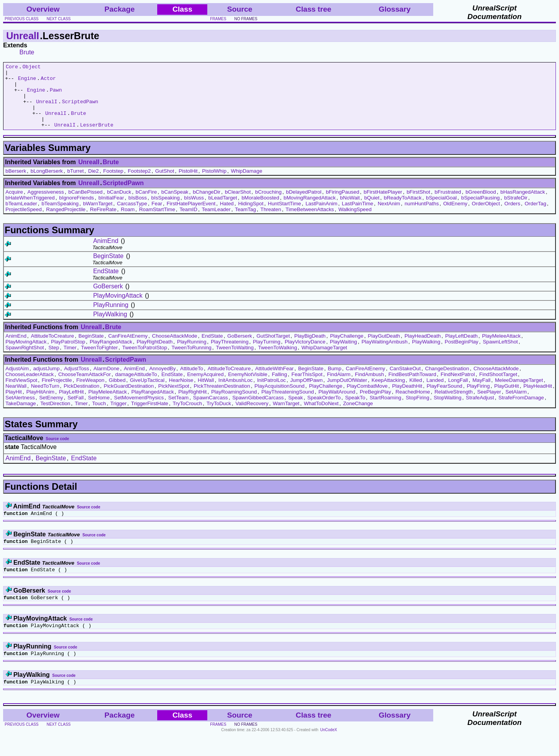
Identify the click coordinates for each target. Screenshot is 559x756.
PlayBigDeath (310, 349)
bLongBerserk (47, 184)
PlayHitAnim (41, 405)
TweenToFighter (100, 360)
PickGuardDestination (129, 399)
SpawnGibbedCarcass (258, 410)
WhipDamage (247, 184)
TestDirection (55, 416)
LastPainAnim (321, 216)
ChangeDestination (447, 381)
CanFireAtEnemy (128, 349)
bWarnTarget (98, 216)
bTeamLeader (21, 216)
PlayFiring (478, 399)
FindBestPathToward (412, 387)
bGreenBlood (481, 205)
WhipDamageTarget (325, 360)
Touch (99, 416)
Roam (128, 222)
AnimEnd (106, 254)
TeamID (188, 222)
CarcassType (132, 216)
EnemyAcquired (205, 387)
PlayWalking (110, 327)
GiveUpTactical (147, 393)
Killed (416, 393)
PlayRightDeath (155, 355)
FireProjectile (57, 393)
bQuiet (372, 211)
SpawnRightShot (25, 360)
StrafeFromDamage (521, 410)
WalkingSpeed (355, 222)
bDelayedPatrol (304, 205)
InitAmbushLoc (236, 393)
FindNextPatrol (458, 387)
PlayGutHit (507, 399)
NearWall (16, 399)
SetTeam (178, 410)
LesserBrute (97, 137)
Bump (335, 381)
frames (218, 19)
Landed (435, 393)
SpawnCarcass (210, 410)
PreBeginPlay (376, 405)
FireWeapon (90, 393)
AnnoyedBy (162, 381)
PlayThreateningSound (288, 405)
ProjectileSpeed (23, 222)
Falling (279, 387)
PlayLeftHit (71, 405)
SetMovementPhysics (139, 410)
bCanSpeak (175, 205)
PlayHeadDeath (423, 349)
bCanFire (146, 205)
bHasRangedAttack (523, 205)
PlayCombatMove (367, 399)
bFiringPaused (342, 205)
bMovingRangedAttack (310, 211)
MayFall (482, 393)
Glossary (395, 9)
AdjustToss (76, 381)
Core (12, 68)
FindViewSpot (21, 393)
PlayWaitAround (337, 405)
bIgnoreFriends (76, 211)
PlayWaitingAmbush (385, 355)
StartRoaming (385, 410)
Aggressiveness (46, 205)
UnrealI (23, 36)
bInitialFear (111, 211)
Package (120, 9)
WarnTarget (286, 416)
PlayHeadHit (538, 399)
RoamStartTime (157, 222)
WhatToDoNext (321, 416)
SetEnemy (51, 410)
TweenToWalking (278, 360)
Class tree (314, 9)
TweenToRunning (192, 360)
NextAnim (389, 216)
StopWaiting (447, 410)
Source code (57, 452)
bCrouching (268, 205)
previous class (22, 19)
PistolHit (188, 184)
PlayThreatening (230, 355)
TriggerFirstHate (149, 416)
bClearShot (238, 205)
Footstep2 (139, 184)
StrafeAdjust (480, 410)
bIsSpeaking (166, 211)
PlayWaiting (344, 355)
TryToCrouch (187, 416)
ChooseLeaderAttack (30, 387)
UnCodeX (329, 751)
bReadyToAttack (403, 211)
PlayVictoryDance (305, 355)
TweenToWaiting (235, 360)
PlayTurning (266, 355)
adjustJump (46, 381)
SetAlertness (20, 410)
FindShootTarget (498, 387)
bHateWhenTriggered (30, 211)
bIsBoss (138, 211)
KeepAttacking (388, 393)
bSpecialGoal (441, 211)
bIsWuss (194, 211)
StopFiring (418, 410)
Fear (157, 216)
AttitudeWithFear (274, 381)
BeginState (108, 269)
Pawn (56, 95)
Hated (227, 216)
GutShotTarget (273, 349)
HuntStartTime (284, 216)
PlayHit (14, 405)
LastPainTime (358, 216)
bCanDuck (119, 205)
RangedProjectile (66, 222)
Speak (295, 410)
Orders (512, 216)
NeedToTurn (45, 399)
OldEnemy (455, 216)
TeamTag (245, 222)
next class (59, 19)
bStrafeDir (516, 211)
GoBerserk (108, 299)
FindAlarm (339, 387)
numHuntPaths (422, 216)
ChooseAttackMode (175, 349)
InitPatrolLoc (271, 393)
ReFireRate (103, 222)
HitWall (206, 393)
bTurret (75, 184)
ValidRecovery (252, 416)
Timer (70, 360)
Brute (27, 52)
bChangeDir (207, 205)
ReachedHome (413, 405)
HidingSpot (251, 216)
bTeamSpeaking (60, 216)
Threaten (271, 222)
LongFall (458, 393)
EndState (106, 284)
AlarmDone (107, 381)
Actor (48, 81)
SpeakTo (355, 410)
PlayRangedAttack (111, 355)
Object (32, 68)
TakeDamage (21, 416)
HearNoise (181, 393)
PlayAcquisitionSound (280, 399)
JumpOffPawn (306, 393)
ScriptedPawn (80, 109)
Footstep (113, 184)
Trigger (118, 416)
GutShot (165, 184)
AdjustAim (17, 381)
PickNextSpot (174, 399)
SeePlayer (489, 405)
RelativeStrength (454, 405)
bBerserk (16, 184)
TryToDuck (219, 416)
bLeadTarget (223, 211)
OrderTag (536, 216)
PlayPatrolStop (68, 355)
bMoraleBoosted (260, 211)
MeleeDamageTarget (519, 393)
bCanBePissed (85, 205)
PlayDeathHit (407, 399)
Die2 (93, 184)
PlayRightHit (192, 405)
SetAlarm (516, 405)
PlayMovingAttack (118, 308)
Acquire (14, 205)
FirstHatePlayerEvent (191, 216)
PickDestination (82, 399)
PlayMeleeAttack (501, 349)
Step (54, 360)
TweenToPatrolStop (145, 360)
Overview (43, 9)
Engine (27, 81)
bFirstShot (418, 205)
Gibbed (117, 393)
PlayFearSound (444, 399)
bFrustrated (448, 205)
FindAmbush (369, 387)
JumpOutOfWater (347, 393)
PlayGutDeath (384, 349)
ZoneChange (358, 416)
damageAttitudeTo (136, 387)
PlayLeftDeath (462, 349)
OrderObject (486, 216)
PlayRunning (111, 318)
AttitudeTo (192, 381)
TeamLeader (216, 222)
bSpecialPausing (480, 211)
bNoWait (350, 211)
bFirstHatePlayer (383, 205)
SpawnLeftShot (500, 355)
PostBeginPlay (462, 355)
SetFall (76, 410)
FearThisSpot (307, 387)
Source (240, 9)
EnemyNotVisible (247, 387)
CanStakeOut (405, 381)
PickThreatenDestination (222, 399)
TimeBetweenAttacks (310, 222)
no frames (246, 19)
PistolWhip (214, 184)
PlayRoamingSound (234, 405)
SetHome (99, 410)
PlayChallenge (347, 349)
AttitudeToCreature (53, 349)
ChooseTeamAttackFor (85, 387)
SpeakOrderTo (324, 410)
